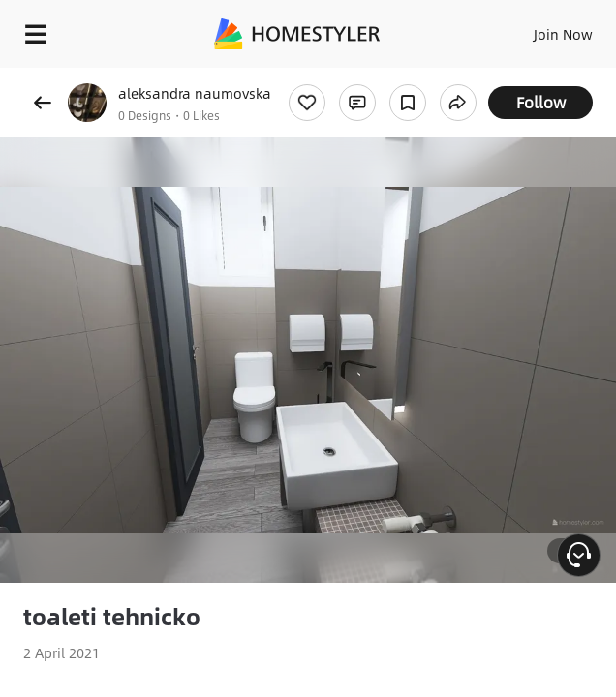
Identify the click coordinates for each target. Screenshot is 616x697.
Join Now (563, 34)
